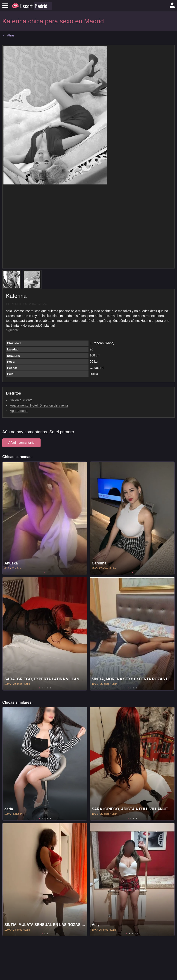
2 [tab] (42, 688)
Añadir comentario (21, 443)
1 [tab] (45, 572)
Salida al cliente (21, 400)
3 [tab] (45, 688)
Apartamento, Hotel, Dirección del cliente (39, 405)
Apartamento (19, 411)
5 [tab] (50, 688)
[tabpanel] (45, 518)
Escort (27, 6)
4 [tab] (48, 688)
